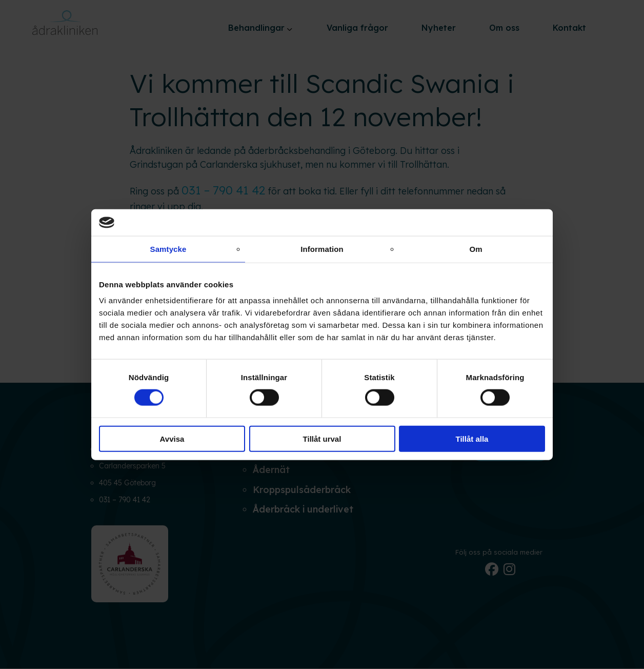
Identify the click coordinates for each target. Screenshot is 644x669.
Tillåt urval (322, 438)
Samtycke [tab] (168, 249)
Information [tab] (322, 249)
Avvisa (172, 438)
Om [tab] (476, 249)
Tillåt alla (472, 438)
